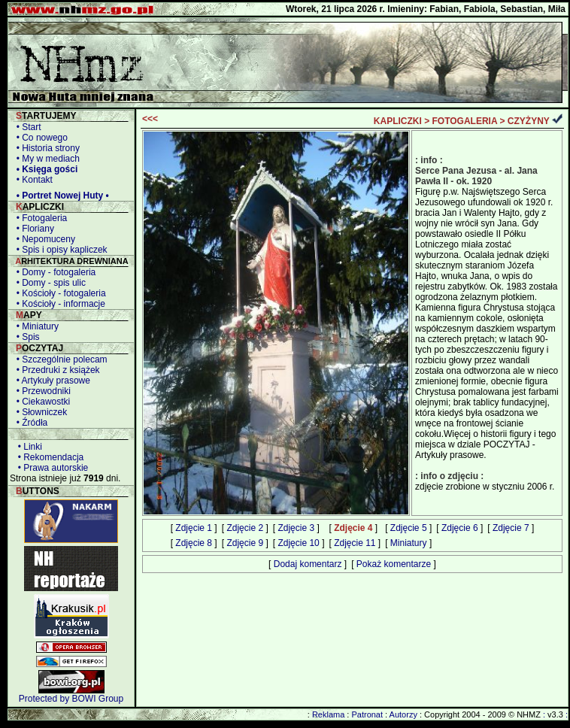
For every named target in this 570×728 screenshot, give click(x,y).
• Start (26, 127)
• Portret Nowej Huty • (60, 196)
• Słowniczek (39, 412)
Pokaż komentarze (394, 564)
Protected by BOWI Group (71, 699)
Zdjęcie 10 (298, 543)
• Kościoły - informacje (58, 304)
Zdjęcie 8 (194, 543)
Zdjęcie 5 (409, 528)
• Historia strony (45, 148)
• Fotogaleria (39, 218)
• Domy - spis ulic (49, 283)
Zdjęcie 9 (245, 543)
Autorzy (403, 714)
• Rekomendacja (48, 457)
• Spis (26, 337)
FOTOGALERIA (465, 121)
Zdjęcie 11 (355, 543)
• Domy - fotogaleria (53, 272)
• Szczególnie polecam (59, 359)
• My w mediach (45, 159)
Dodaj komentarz (308, 564)
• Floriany (33, 229)
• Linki (27, 447)
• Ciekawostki (41, 402)
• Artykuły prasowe (51, 381)
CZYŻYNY (529, 121)
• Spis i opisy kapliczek (59, 250)
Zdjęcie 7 (511, 528)
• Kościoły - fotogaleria (59, 293)
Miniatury (409, 543)
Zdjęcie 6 (460, 528)
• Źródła (29, 423)
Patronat (367, 714)
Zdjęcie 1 (194, 528)
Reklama (328, 714)
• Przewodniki (41, 391)
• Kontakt (32, 180)
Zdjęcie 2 (245, 528)
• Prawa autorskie (50, 468)
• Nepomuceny (43, 239)
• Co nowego (39, 138)
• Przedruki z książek (56, 370)
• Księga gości (44, 169)
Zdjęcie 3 (296, 528)
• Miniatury (35, 326)
